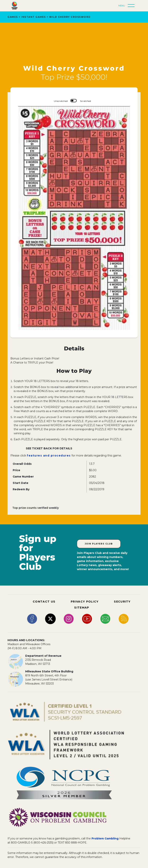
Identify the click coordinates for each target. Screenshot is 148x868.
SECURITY (122, 602)
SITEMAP (82, 608)
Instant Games (34, 17)
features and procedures (49, 456)
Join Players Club (99, 544)
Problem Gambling (105, 838)
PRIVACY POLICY (85, 602)
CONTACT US (44, 602)
